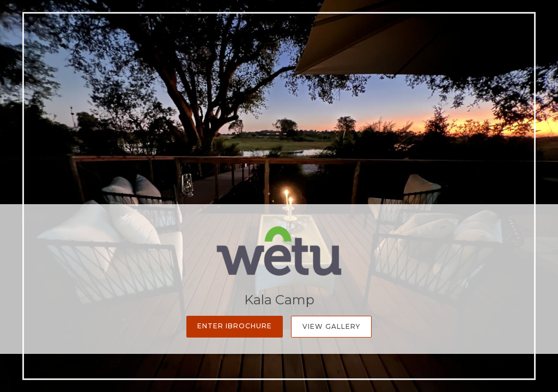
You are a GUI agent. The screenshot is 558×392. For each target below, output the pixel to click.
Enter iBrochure (235, 326)
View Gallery (331, 326)
